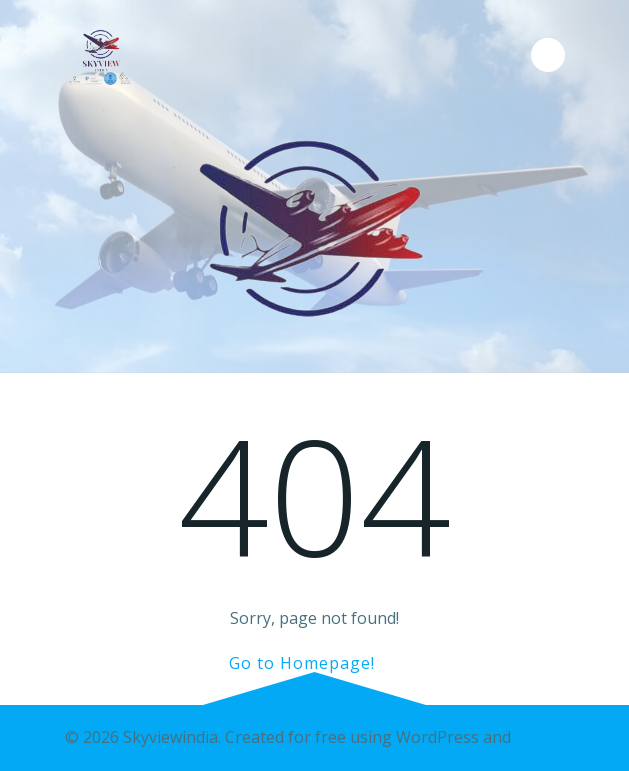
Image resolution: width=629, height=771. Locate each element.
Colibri (539, 737)
